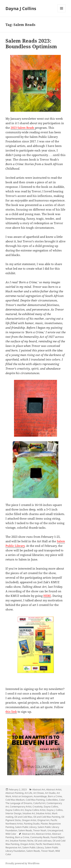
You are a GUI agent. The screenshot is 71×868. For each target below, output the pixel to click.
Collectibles (52, 800)
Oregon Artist (29, 820)
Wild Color (11, 834)
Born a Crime (55, 796)
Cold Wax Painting (35, 800)
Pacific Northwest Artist (48, 844)
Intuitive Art (29, 813)
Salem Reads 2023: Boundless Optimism (31, 44)
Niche (30, 841)
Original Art (43, 820)
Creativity (38, 807)
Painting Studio (32, 824)
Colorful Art (39, 803)
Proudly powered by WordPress (22, 863)
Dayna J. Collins (55, 810)
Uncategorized (55, 830)
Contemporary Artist (21, 807)
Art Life (28, 793)
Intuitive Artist (43, 813)
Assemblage (40, 796)
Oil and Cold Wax (23, 817)
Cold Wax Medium (15, 800)
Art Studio (50, 793)
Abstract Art (39, 790)
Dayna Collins (51, 807)
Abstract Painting (14, 793)
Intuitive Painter (18, 841)
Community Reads (40, 837)
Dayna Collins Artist (35, 810)
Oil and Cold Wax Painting (47, 817)
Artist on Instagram (22, 796)
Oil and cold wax (43, 841)
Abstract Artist (54, 790)
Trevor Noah (40, 830)
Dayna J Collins (21, 8)
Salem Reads (25, 830)
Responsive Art (13, 847)
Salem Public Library (26, 827)
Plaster (44, 824)
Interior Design (13, 813)
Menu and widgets (62, 12)
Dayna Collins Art (15, 810)
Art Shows (39, 793)
